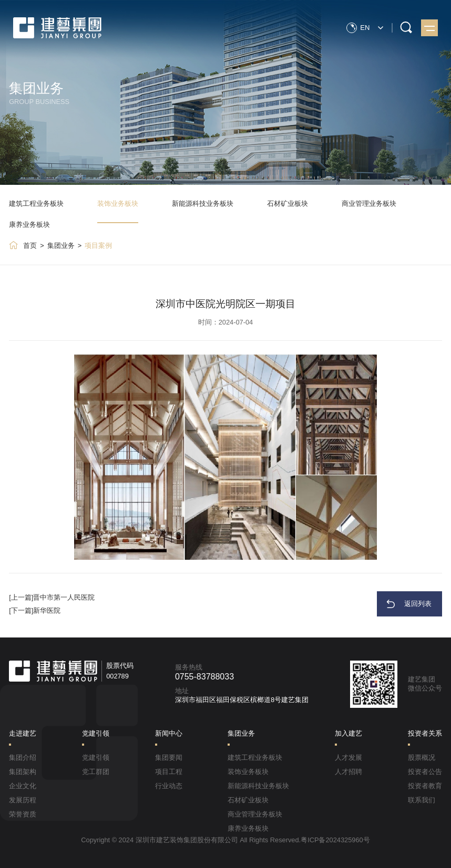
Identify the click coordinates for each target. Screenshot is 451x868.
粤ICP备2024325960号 (335, 840)
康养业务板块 (29, 224)
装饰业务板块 (118, 203)
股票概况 (422, 757)
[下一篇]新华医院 (35, 610)
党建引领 (96, 733)
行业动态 (169, 786)
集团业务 (61, 245)
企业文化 (23, 786)
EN (365, 27)
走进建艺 (23, 733)
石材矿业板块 (288, 203)
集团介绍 (23, 757)
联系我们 (422, 800)
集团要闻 (169, 757)
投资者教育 (425, 786)
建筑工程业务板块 (36, 203)
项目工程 (169, 772)
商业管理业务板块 (369, 203)
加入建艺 (348, 733)
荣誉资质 (23, 814)
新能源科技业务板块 (203, 203)
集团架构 (23, 772)
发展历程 (23, 800)
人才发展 (348, 757)
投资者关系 (425, 733)
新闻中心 (169, 733)
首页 (30, 245)
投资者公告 (425, 772)
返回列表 (418, 604)
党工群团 (96, 772)
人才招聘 (348, 772)
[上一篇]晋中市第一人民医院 (52, 597)
